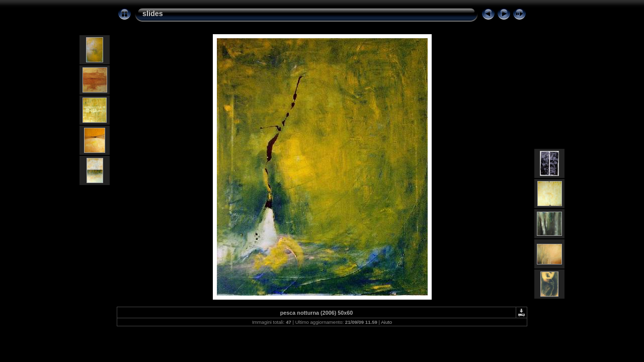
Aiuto (386, 322)
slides (153, 14)
